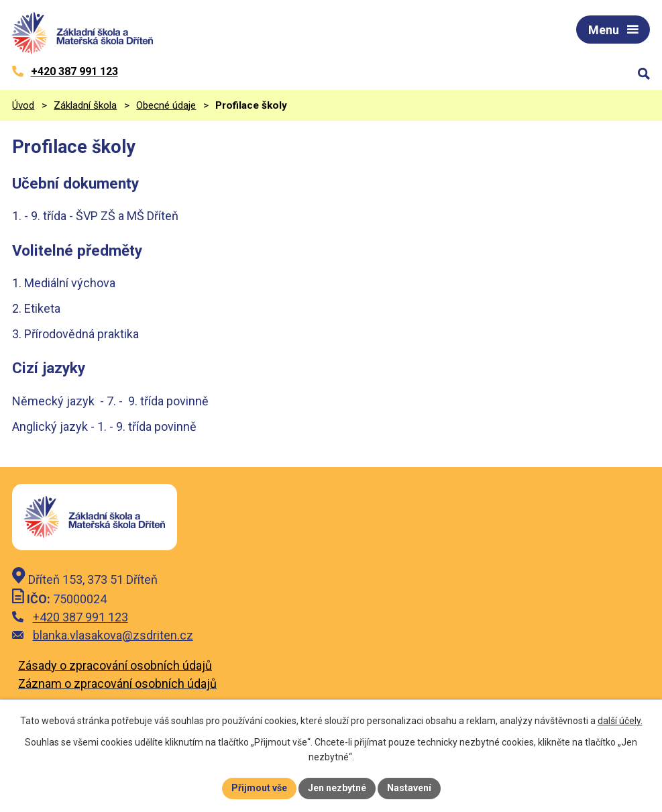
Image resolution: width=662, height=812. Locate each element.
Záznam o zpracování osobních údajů (117, 683)
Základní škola (85, 105)
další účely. (620, 721)
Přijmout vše (259, 788)
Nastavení (409, 788)
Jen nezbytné (337, 788)
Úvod (23, 105)
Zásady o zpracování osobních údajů (115, 665)
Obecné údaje (166, 105)
